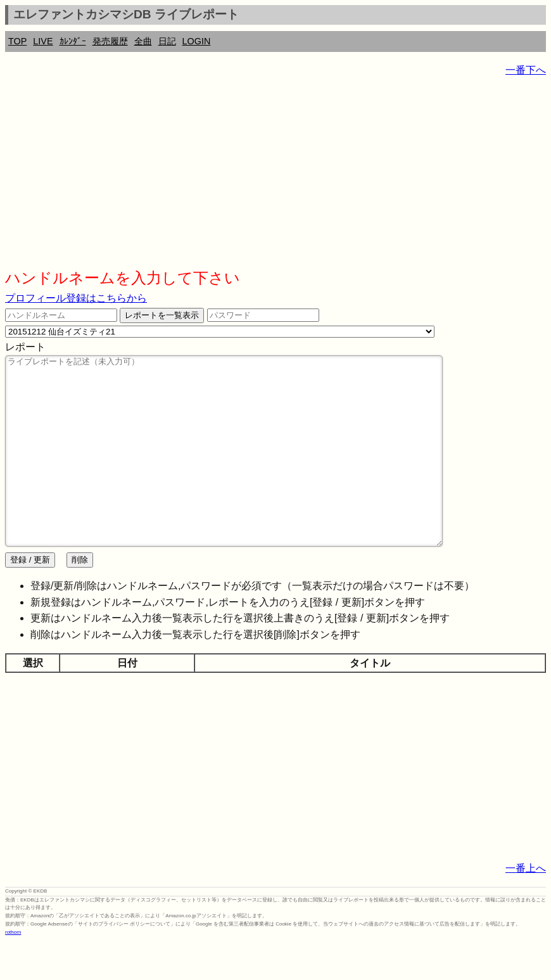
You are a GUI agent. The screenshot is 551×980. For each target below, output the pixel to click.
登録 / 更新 (30, 598)
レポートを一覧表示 (162, 315)
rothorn (13, 970)
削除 (80, 598)
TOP (17, 41)
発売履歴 (110, 41)
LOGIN (197, 41)
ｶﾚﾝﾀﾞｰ (73, 41)
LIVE (43, 41)
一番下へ (526, 70)
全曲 (143, 41)
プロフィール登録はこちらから (76, 298)
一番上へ (526, 906)
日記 (167, 41)
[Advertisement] (275, 177)
